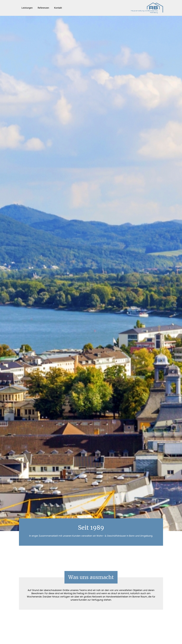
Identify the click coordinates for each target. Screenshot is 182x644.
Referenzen (43, 8)
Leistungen (27, 8)
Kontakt (58, 8)
